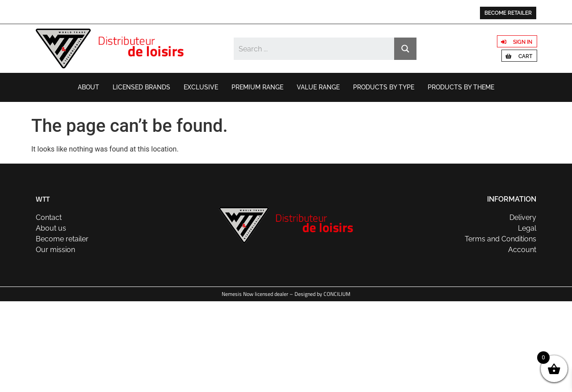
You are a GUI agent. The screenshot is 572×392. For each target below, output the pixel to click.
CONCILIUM (337, 294)
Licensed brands (141, 87)
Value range (318, 87)
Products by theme (461, 87)
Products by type (384, 87)
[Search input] (314, 49)
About (88, 87)
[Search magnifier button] (405, 49)
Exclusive (201, 87)
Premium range (257, 87)
